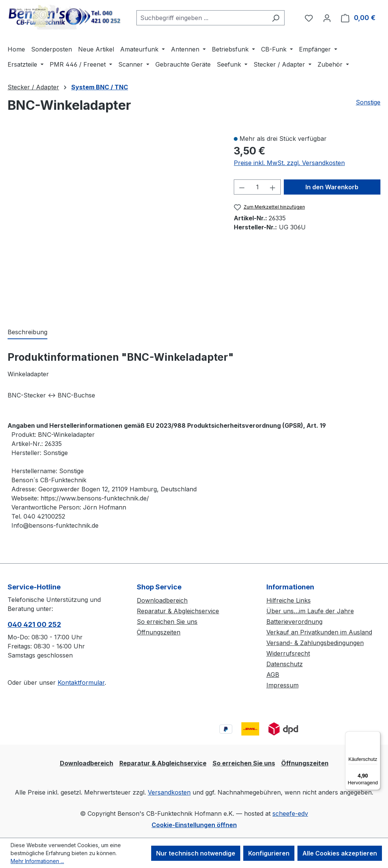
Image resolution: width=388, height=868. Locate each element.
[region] (113, 223)
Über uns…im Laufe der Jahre (310, 611)
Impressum (282, 685)
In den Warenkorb (332, 187)
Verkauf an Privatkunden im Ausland (319, 632)
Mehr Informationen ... (37, 861)
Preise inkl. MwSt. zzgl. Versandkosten (289, 163)
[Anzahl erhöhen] (273, 187)
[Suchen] (276, 18)
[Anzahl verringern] (242, 187)
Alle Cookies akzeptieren (340, 853)
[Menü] (376, 736)
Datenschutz (285, 664)
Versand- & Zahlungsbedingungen (315, 643)
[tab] (27, 332)
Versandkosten (169, 792)
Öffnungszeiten (159, 632)
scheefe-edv (290, 813)
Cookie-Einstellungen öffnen (194, 825)
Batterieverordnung (294, 622)
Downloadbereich (162, 600)
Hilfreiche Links (289, 600)
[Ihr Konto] (327, 18)
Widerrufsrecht (288, 653)
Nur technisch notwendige (196, 853)
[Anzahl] (257, 187)
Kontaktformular (81, 683)
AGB (273, 675)
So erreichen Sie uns (167, 622)
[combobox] (202, 18)
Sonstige (368, 102)
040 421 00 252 (34, 624)
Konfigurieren (269, 853)
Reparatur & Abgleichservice (178, 611)
